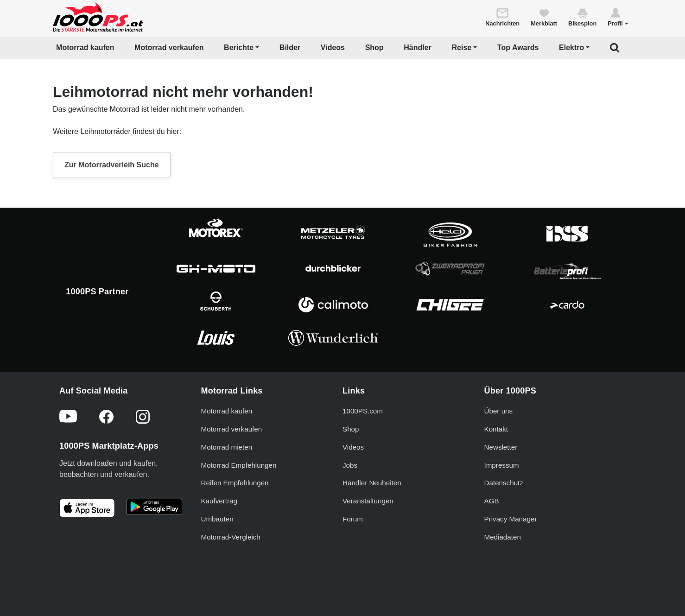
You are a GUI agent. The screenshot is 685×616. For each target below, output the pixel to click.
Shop (374, 48)
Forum (353, 519)
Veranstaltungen (368, 501)
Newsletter (501, 447)
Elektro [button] (571, 48)
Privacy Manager (511, 519)
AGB (492, 501)
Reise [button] (462, 48)
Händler (418, 48)
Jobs (350, 465)
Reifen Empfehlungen (235, 483)
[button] (618, 17)
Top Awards (518, 48)
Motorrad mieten (227, 447)
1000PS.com (363, 411)
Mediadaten (503, 537)
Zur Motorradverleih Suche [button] (112, 165)
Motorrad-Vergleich (231, 537)
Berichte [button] (239, 48)
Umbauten (217, 519)
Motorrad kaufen (85, 48)
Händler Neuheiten (372, 483)
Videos (333, 48)
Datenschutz (504, 483)
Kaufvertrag (219, 501)
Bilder (290, 48)
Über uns (499, 411)
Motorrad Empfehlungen (239, 465)
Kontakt (496, 429)
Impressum (502, 465)
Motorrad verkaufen (169, 48)
